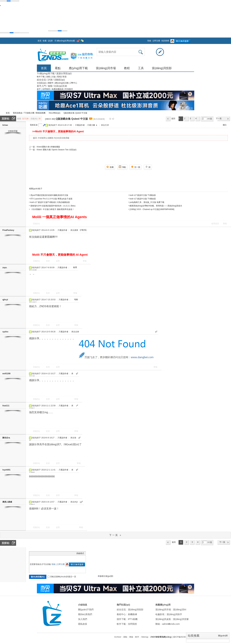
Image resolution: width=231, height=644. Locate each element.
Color (35, 553)
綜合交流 (121, 610)
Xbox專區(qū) (54, 113)
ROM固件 (69, 89)
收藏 (45, 41)
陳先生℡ (6, 438)
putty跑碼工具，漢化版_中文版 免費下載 (147, 202)
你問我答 (46, 89)
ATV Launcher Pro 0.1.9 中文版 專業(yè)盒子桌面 (51, 199)
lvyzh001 (6, 470)
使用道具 (215, 224)
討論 (54, 77)
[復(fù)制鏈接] (99, 119)
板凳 (75, 267)
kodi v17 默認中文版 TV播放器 (143, 195)
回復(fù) (36, 224)
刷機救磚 (133, 614)
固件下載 (121, 619)
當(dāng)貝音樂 (181, 619)
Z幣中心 (74, 83)
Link (43, 553)
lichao (5, 125)
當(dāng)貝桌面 (163, 619)
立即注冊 (156, 41)
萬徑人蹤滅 (7, 502)
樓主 (225, 125)
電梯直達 (34, 125)
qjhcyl (5, 300)
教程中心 (121, 614)
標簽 (131, 637)
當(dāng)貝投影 (162, 68)
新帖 (125, 637)
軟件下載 (41, 77)
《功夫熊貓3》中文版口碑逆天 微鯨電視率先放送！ (52, 209)
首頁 (39, 41)
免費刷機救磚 (58, 89)
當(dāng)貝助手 (174, 614)
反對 (58, 261)
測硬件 (51, 83)
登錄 (149, 41)
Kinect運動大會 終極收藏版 (48, 147)
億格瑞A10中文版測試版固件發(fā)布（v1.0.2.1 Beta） (54, 206)
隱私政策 (83, 624)
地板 (76, 299)
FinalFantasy (8, 230)
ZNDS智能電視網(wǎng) (1, 113)
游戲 (48, 77)
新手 (39, 89)
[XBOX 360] (50, 119)
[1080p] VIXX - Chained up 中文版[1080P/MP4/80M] (152, 209)
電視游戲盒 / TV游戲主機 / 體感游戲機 (29, 113)
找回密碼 (165, 41)
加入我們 (83, 619)
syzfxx (5, 332)
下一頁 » (116, 535)
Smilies (55, 553)
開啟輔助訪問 (146, 40)
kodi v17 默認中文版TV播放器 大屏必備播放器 (50, 202)
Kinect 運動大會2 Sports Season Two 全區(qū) (57, 150)
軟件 (137, 637)
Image (39, 553)
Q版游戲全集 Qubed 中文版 (75, 113)
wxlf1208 (6, 374)
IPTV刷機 (133, 619)
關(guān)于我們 (86, 610)
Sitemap (145, 637)
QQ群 (50, 41)
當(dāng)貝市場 (106, 68)
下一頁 (219, 119)
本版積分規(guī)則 (105, 576)
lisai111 (6, 406)
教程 (127, 68)
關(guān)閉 (223, 636)
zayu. (5, 268)
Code (51, 553)
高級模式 (80, 553)
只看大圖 (91, 125)
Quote (47, 553)
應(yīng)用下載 (78, 68)
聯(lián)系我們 (85, 614)
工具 (141, 68)
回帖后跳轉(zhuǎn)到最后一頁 (62, 577)
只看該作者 (80, 125)
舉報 (225, 224)
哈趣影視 (160, 614)
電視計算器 (62, 77)
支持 (48, 261)
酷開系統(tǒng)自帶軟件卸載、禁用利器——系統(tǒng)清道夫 (156, 206)
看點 (58, 68)
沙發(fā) (83, 230)
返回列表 (173, 119)
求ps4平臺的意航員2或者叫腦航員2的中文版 (49, 195)
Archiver (118, 637)
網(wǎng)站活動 (62, 83)
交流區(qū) (41, 83)
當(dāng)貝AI (180, 610)
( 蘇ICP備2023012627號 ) (183, 637)
